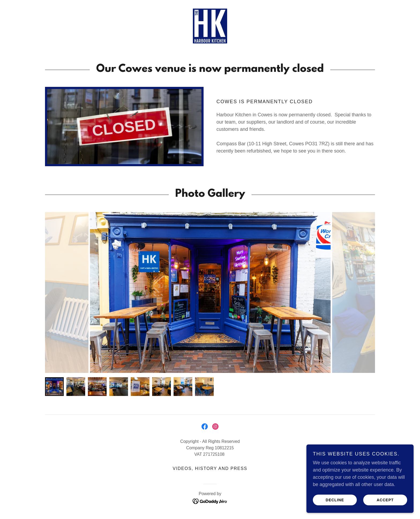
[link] (210, 26)
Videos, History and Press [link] (210, 468)
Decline (335, 500)
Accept (385, 500)
